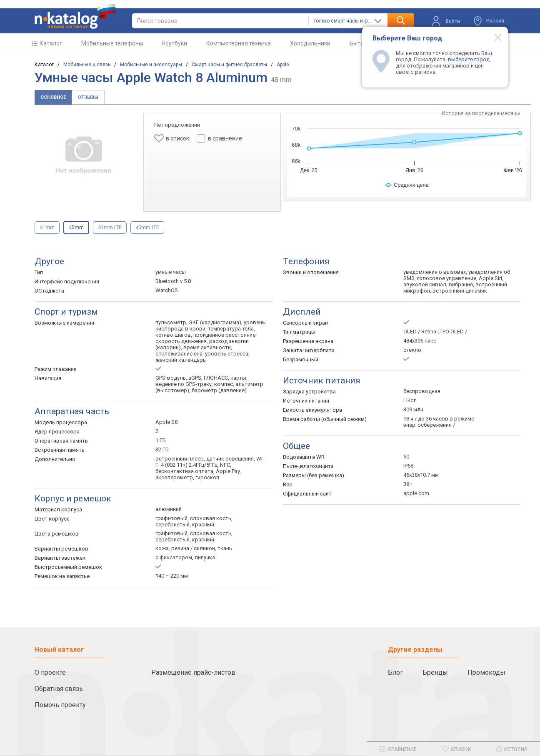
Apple (283, 65)
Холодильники (310, 43)
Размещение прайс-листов (193, 672)
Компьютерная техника (239, 43)
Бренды (435, 672)
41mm (47, 228)
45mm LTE (147, 228)
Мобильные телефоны (112, 43)
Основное (53, 97)
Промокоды (486, 672)
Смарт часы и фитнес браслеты (229, 65)
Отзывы (88, 97)
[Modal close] (493, 37)
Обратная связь (59, 689)
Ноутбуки (174, 43)
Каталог (51, 43)
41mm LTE (110, 228)
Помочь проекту (60, 705)
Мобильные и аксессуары (151, 65)
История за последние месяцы (481, 113)
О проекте (50, 672)
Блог (395, 672)
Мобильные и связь (87, 65)
